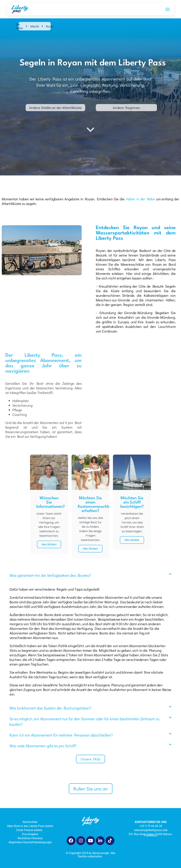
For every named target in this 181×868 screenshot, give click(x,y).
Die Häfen (20, 26)
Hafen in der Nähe (141, 199)
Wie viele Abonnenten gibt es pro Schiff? (43, 746)
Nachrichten (30, 822)
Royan (50, 26)
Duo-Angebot (30, 834)
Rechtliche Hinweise (30, 838)
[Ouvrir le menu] (168, 9)
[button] (90, 575)
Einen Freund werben (30, 830)
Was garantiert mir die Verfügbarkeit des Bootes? (50, 575)
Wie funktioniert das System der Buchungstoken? (50, 708)
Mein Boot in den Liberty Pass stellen (30, 826)
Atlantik (35, 26)
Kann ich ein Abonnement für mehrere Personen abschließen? (61, 735)
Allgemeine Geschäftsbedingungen (30, 842)
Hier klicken (49, 544)
